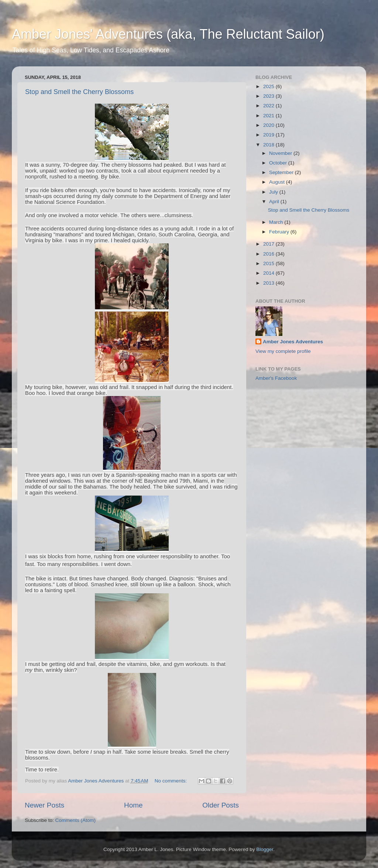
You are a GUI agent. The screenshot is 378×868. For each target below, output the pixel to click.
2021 (269, 116)
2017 (269, 244)
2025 (269, 86)
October (279, 163)
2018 (269, 145)
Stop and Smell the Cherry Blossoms (79, 92)
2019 (269, 135)
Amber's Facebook (276, 378)
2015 (269, 263)
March (277, 222)
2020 (269, 125)
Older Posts (221, 805)
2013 (269, 283)
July (274, 192)
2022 (269, 106)
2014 (269, 273)
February (280, 232)
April (275, 202)
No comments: (171, 781)
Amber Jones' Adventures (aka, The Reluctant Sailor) (168, 34)
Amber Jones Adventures (293, 342)
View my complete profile (283, 351)
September (282, 172)
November (281, 153)
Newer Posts (44, 805)
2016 (269, 254)
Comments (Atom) (76, 820)
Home (133, 805)
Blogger (265, 849)
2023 (269, 96)
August (278, 182)
